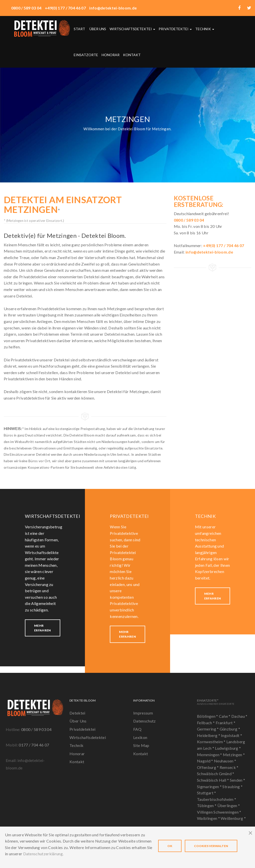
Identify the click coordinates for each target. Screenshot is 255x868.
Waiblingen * (209, 818)
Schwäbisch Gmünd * (216, 774)
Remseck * (229, 767)
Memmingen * (210, 755)
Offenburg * (208, 767)
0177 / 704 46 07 (34, 745)
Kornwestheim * (212, 742)
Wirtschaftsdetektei (132, 29)
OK (170, 846)
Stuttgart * (207, 793)
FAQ (137, 729)
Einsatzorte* (216, 702)
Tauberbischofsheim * (217, 799)
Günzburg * (230, 729)
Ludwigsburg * (228, 748)
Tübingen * (207, 805)
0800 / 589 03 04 (36, 729)
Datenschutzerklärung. (43, 854)
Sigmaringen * (210, 787)
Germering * (208, 729)
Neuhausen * (225, 761)
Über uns (98, 29)
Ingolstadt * (231, 735)
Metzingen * (234, 755)
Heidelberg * (209, 735)
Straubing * (232, 787)
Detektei (77, 713)
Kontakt (132, 55)
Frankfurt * (226, 723)
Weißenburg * (233, 818)
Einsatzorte (86, 55)
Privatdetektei (175, 29)
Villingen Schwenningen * (219, 812)
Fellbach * (206, 723)
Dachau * (239, 716)
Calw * (225, 716)
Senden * (238, 780)
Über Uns (78, 721)
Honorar (111, 55)
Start (79, 29)
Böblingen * (208, 716)
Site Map (141, 745)
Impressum (143, 713)
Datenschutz (145, 721)
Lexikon (140, 737)
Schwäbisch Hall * (213, 780)
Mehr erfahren (43, 628)
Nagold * (205, 761)
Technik (205, 29)
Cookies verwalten (211, 846)
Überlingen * (229, 805)
